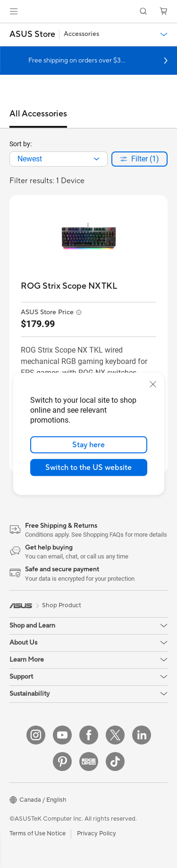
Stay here (88, 445)
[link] (88, 12)
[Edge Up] (89, 762)
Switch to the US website (88, 468)
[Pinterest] (62, 762)
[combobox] (59, 159)
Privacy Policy (97, 833)
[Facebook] (89, 735)
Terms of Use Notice (38, 833)
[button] (14, 11)
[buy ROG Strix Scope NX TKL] (69, 286)
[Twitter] (115, 735)
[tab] (38, 118)
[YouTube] (62, 735)
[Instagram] (36, 735)
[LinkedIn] (142, 735)
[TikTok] (115, 762)
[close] (153, 384)
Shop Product (62, 605)
